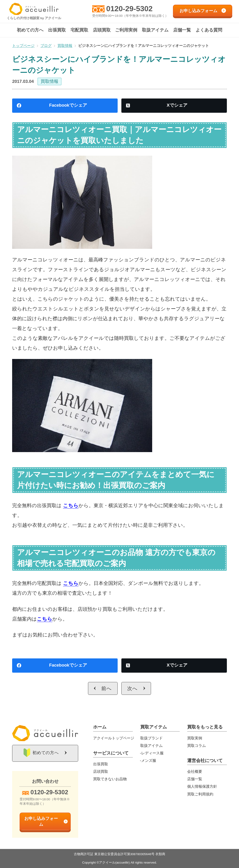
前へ (107, 688)
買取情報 (49, 81)
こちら (71, 505)
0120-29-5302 (129, 9)
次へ (132, 688)
